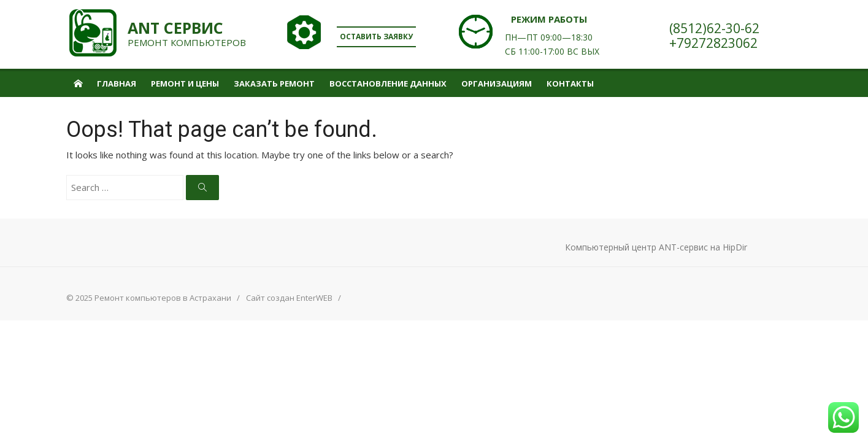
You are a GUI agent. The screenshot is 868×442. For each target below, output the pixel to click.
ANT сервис (175, 28)
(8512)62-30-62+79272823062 (714, 36)
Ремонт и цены (185, 83)
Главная (117, 83)
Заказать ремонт (274, 83)
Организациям (497, 83)
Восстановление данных (388, 83)
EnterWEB (314, 298)
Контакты (570, 83)
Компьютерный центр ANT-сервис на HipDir (656, 247)
